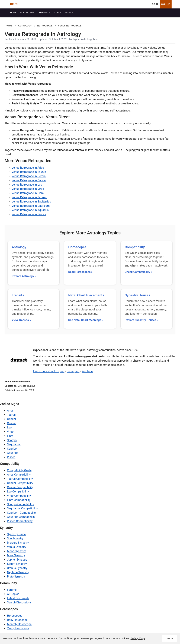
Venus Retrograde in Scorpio (29, 197)
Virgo (10, 432)
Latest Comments (18, 598)
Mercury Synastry (18, 543)
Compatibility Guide (19, 470)
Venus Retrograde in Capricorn (31, 206)
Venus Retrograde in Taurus (29, 172)
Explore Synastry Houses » (142, 320)
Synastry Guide (16, 534)
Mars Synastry (16, 555)
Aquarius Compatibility (21, 517)
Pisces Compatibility (20, 521)
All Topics (13, 594)
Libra (10, 436)
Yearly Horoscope (18, 628)
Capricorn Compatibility (22, 513)
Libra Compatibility (19, 500)
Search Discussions (19, 602)
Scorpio (12, 440)
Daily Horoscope (17, 620)
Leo (9, 427)
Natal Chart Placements (86, 295)
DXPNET (16, 4)
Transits (18, 295)
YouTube (87, 371)
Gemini (11, 419)
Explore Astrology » (24, 276)
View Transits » (21, 320)
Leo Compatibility (18, 492)
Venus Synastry (17, 547)
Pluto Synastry (16, 577)
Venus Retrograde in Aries (28, 168)
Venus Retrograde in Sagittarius (31, 202)
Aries (10, 411)
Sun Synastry (15, 538)
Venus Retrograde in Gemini (29, 176)
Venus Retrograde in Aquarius (30, 210)
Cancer (11, 423)
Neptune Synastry (18, 572)
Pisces (11, 457)
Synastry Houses (138, 295)
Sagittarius (14, 444)
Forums (12, 590)
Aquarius (13, 453)
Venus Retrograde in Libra (28, 193)
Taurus (11, 415)
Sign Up (166, 4)
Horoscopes (77, 247)
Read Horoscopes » (80, 272)
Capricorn (13, 449)
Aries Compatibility (19, 475)
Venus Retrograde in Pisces (29, 214)
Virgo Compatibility (19, 496)
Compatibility (135, 247)
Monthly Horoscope (19, 624)
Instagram (73, 371)
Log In (154, 4)
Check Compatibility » (139, 272)
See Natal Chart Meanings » (86, 320)
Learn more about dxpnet (49, 371)
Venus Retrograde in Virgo (28, 189)
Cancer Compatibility (20, 487)
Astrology (19, 247)
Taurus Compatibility (20, 479)
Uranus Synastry (17, 568)
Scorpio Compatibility (20, 504)
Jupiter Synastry (17, 560)
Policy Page (138, 638)
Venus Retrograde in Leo (27, 185)
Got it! (170, 638)
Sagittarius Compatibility (22, 508)
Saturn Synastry (17, 564)
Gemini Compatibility (20, 483)
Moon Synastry (16, 551)
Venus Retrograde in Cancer (29, 180)
